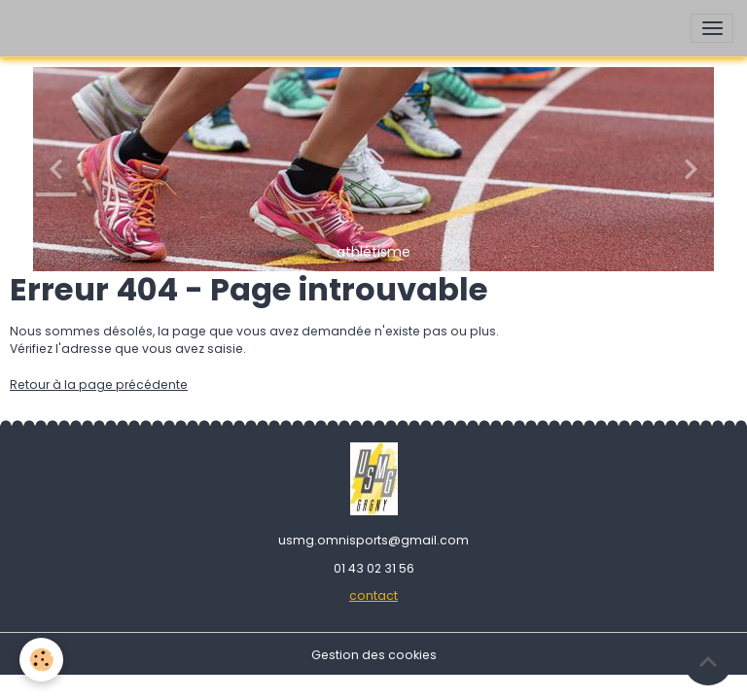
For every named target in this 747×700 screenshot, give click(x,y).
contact (373, 595)
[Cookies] (41, 660)
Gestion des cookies (374, 655)
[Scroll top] (708, 661)
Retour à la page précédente (99, 385)
